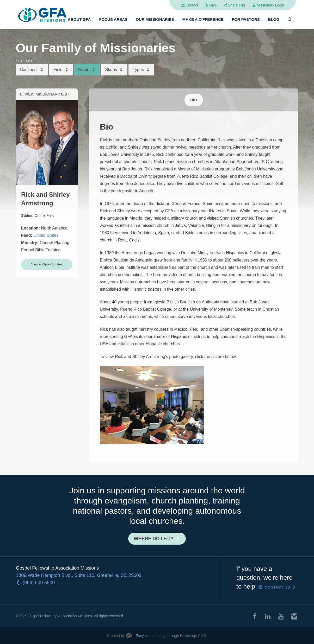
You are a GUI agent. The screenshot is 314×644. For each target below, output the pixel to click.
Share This (237, 5)
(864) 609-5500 (39, 583)
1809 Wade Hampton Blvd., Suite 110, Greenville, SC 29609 (79, 575)
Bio (194, 100)
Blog (274, 19)
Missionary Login (270, 5)
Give (213, 5)
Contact (192, 5)
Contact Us (277, 587)
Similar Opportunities (47, 264)
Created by (116, 636)
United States (46, 235)
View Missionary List (47, 94)
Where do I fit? (154, 539)
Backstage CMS (193, 636)
